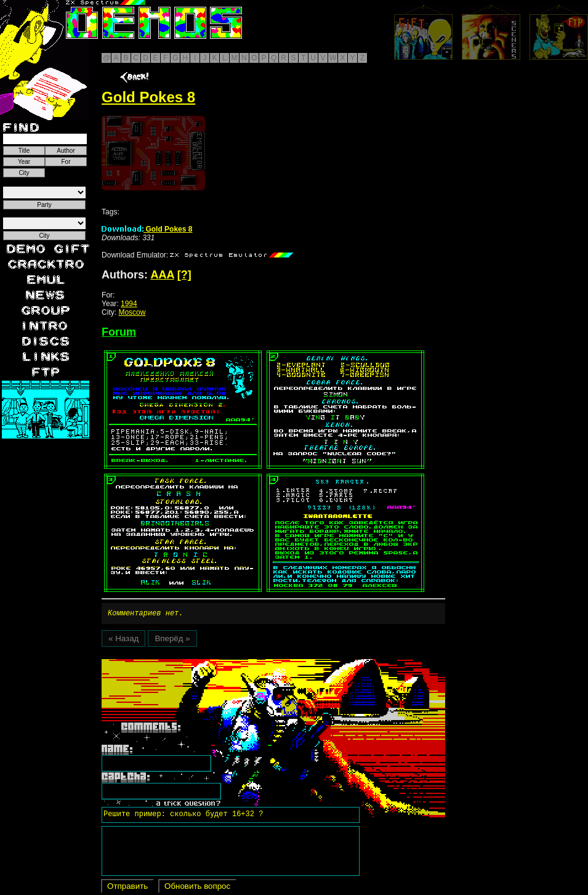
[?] (184, 275)
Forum (119, 332)
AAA (162, 275)
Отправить (127, 888)
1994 (129, 304)
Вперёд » (172, 640)
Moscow (132, 312)
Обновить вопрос (197, 888)
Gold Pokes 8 (147, 229)
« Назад (123, 640)
